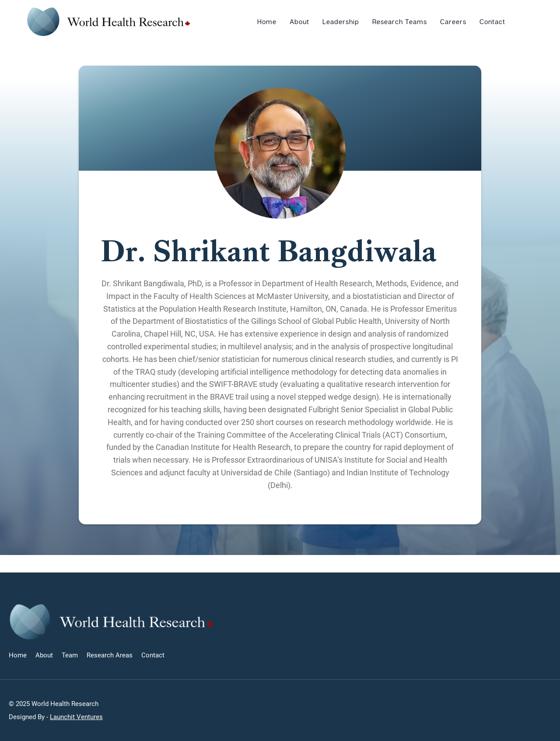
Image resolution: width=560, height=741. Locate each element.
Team (70, 655)
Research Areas (110, 655)
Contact (492, 21)
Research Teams (400, 21)
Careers (453, 21)
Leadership (341, 21)
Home (267, 21)
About (299, 21)
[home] (109, 22)
